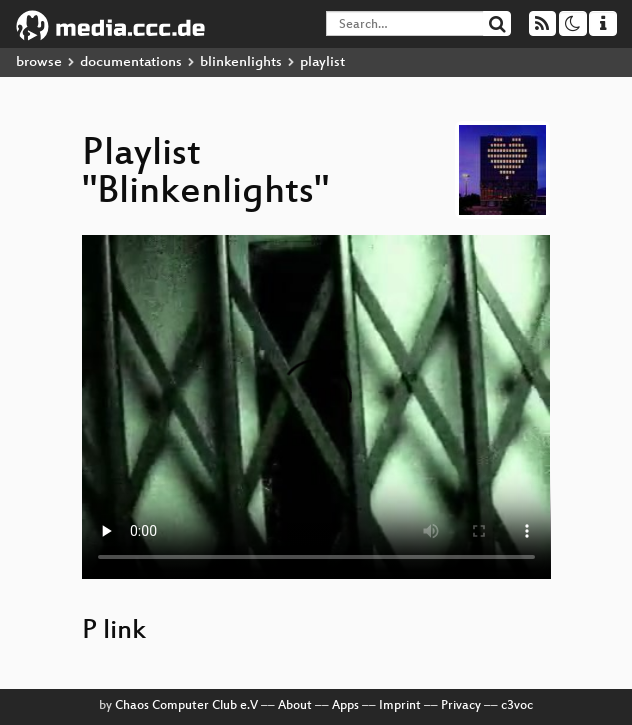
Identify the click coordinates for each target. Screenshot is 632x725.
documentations (131, 62)
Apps (345, 706)
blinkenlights (241, 62)
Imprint (400, 706)
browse (39, 62)
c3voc (517, 706)
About (295, 706)
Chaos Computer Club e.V (186, 706)
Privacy (461, 706)
